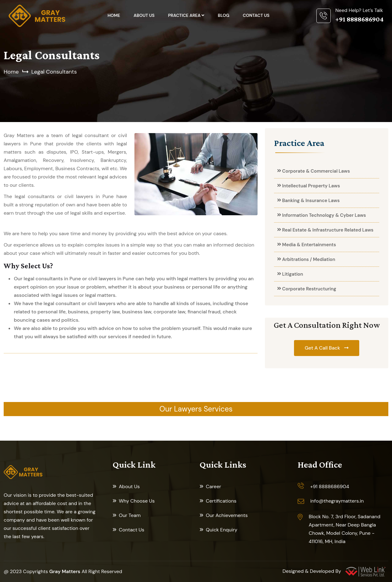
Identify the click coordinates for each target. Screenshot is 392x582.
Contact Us (256, 15)
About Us (144, 15)
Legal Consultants (54, 72)
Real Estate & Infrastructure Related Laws (328, 230)
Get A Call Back (323, 348)
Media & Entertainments (309, 245)
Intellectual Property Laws (311, 186)
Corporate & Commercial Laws (316, 171)
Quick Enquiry (222, 530)
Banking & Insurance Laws (311, 201)
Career (213, 486)
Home (114, 15)
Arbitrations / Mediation (309, 259)
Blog (223, 15)
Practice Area (185, 15)
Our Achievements (227, 515)
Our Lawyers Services (196, 409)
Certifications (221, 501)
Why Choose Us (137, 501)
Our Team (130, 515)
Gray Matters (65, 571)
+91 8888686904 (330, 486)
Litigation (292, 274)
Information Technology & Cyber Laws (324, 215)
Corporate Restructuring (309, 289)
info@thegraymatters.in (337, 501)
